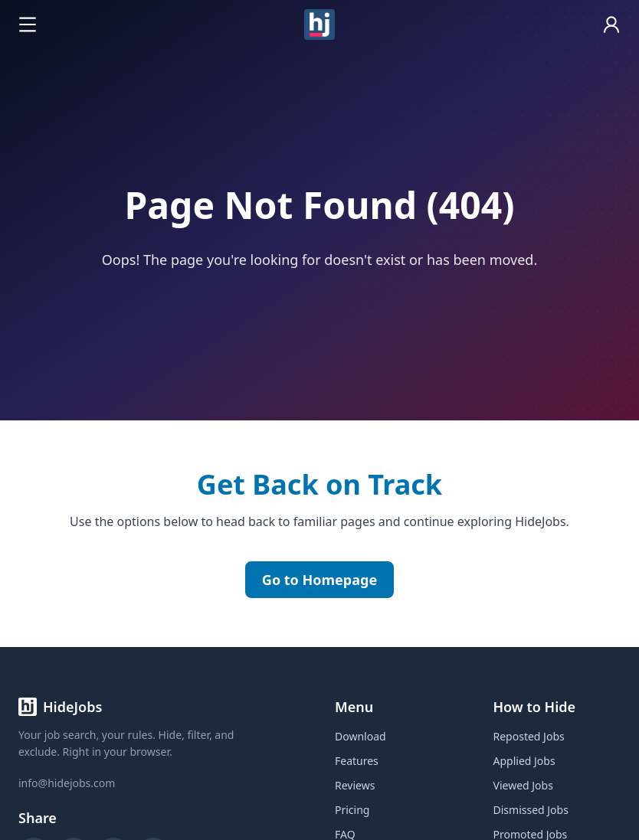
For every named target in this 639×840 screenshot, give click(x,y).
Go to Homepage (319, 580)
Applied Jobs (524, 761)
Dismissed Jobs (531, 810)
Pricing (352, 810)
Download (360, 736)
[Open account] (611, 25)
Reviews (355, 785)
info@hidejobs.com (67, 783)
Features (357, 761)
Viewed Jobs (523, 785)
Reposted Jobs (529, 736)
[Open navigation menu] (28, 25)
